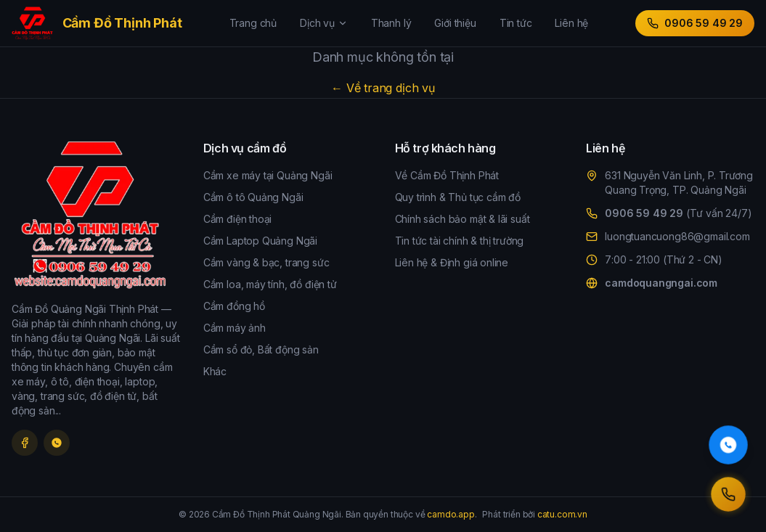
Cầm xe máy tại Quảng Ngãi (268, 175)
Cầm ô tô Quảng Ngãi (253, 197)
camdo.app (451, 514)
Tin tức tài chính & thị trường (460, 241)
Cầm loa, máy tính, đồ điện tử (270, 284)
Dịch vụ (324, 23)
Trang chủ (253, 23)
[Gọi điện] (728, 494)
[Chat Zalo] (729, 445)
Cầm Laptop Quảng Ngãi (260, 241)
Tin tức (516, 23)
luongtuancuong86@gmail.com (677, 236)
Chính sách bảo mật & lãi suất (463, 219)
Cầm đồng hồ (234, 306)
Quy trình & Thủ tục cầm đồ (458, 197)
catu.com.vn (562, 514)
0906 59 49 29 (695, 23)
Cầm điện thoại (238, 219)
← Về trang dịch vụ (383, 88)
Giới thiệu (455, 23)
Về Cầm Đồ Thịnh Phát (447, 175)
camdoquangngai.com (661, 283)
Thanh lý (391, 23)
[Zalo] (57, 443)
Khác (215, 371)
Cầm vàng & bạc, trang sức (266, 262)
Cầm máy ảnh (235, 328)
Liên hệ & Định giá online (452, 262)
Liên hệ (571, 23)
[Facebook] (25, 443)
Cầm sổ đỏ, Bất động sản (261, 349)
